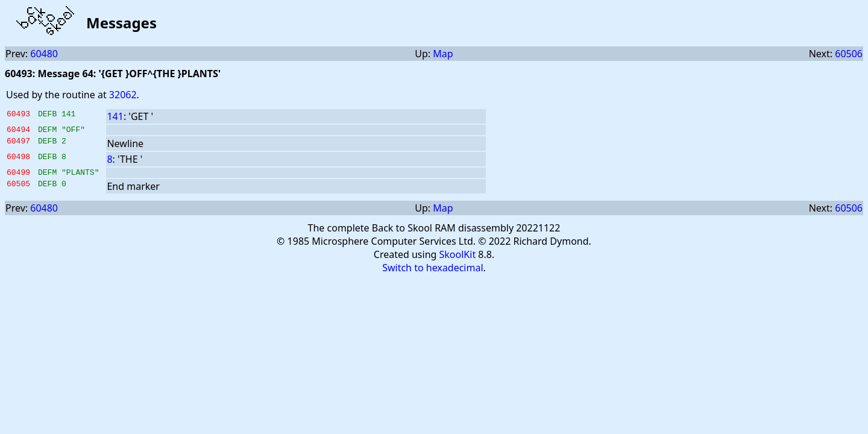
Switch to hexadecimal (432, 271)
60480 (44, 54)
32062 (123, 95)
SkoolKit (458, 258)
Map (443, 54)
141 (115, 116)
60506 (849, 54)
